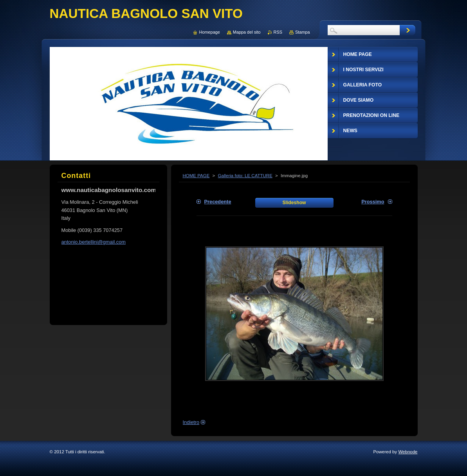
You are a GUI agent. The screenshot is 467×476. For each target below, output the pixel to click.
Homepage (210, 32)
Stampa (302, 32)
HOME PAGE (196, 176)
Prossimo (373, 202)
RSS (278, 32)
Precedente (218, 202)
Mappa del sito (247, 32)
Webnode (408, 452)
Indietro (191, 422)
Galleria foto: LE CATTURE (245, 176)
